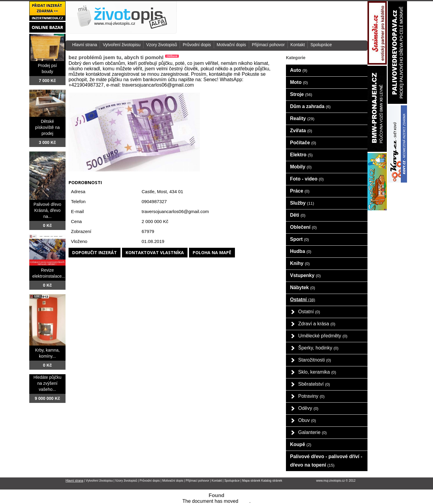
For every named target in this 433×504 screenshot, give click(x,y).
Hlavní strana (85, 45)
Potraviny (311, 396)
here (244, 501)
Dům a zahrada (311, 106)
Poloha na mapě (212, 252)
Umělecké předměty (323, 336)
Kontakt (298, 45)
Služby (302, 203)
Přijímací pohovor (268, 45)
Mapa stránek (251, 481)
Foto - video (307, 179)
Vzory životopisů (162, 45)
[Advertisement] (303, 18)
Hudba (301, 251)
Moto (299, 82)
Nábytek (303, 287)
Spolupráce (321, 45)
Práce (300, 191)
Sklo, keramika (317, 372)
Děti (298, 215)
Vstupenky (306, 275)
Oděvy (308, 408)
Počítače (303, 143)
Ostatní (303, 300)
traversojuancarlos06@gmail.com (175, 211)
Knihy (300, 263)
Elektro (301, 155)
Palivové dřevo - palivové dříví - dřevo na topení (326, 461)
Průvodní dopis (197, 45)
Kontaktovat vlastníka (155, 252)
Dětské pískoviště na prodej (47, 127)
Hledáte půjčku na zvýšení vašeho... (48, 383)
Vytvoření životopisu (122, 45)
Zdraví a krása (317, 324)
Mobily (301, 167)
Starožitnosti (315, 360)
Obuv (307, 420)
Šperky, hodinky (318, 348)
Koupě (301, 444)
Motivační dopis (231, 45)
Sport (300, 239)
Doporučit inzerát (95, 252)
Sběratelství (314, 384)
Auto (299, 70)
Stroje (301, 94)
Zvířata (301, 131)
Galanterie (313, 432)
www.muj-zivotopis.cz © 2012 (336, 481)
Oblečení (303, 227)
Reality (302, 118)
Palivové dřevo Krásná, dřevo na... (47, 210)
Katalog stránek (272, 481)
